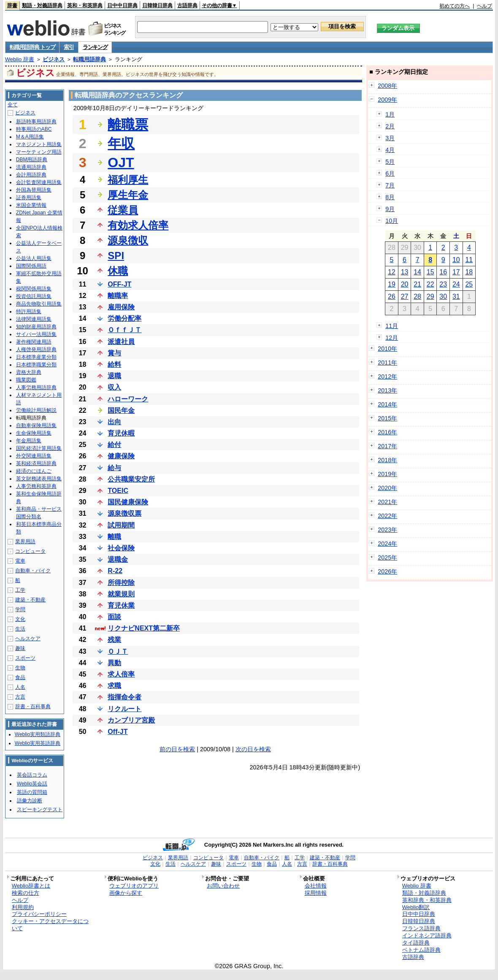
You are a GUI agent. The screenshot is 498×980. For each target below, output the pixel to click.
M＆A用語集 (30, 137)
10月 (392, 221)
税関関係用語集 (34, 289)
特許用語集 (29, 311)
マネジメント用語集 (39, 144)
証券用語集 (29, 198)
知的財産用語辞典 (36, 327)
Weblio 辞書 (20, 59)
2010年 (387, 349)
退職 (114, 376)
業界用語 (25, 541)
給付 (114, 445)
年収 (121, 143)
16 (443, 272)
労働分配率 (124, 318)
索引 (69, 47)
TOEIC (118, 491)
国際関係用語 (31, 266)
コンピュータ (30, 551)
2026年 (387, 571)
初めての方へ (455, 6)
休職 (118, 271)
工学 (20, 590)
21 (417, 284)
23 (443, 284)
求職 (114, 686)
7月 (390, 185)
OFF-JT (119, 284)
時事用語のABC (34, 129)
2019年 (387, 474)
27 (405, 296)
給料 (114, 364)
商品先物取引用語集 (39, 304)
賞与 (114, 353)
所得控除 (121, 583)
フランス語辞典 (421, 928)
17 (456, 272)
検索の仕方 (26, 893)
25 (469, 284)
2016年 (387, 432)
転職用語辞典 (89, 59)
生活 (20, 629)
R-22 (115, 571)
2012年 (387, 376)
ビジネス (54, 59)
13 (405, 272)
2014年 (387, 404)
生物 (20, 668)
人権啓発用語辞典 (36, 349)
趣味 (20, 648)
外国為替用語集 (34, 190)
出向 (114, 422)
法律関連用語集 (34, 319)
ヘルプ (484, 6)
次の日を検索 (253, 749)
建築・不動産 (30, 600)
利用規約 (23, 907)
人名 (20, 687)
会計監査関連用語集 (39, 182)
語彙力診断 (30, 801)
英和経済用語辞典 (36, 463)
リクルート (124, 709)
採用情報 (316, 893)
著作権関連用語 (34, 342)
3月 (390, 138)
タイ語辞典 (416, 943)
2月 (390, 126)
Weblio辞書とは (31, 886)
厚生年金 (128, 195)
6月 (390, 173)
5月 (390, 162)
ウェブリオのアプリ (134, 886)
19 (392, 284)
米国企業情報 (31, 205)
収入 (114, 387)
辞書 (12, 5)
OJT (121, 162)
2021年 (387, 502)
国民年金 (121, 410)
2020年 (387, 488)
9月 (390, 209)
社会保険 (121, 548)
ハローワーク (128, 399)
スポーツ (25, 658)
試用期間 (121, 525)
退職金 (118, 559)
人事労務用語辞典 (36, 387)
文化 (20, 619)
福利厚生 (128, 180)
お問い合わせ (223, 886)
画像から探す (126, 893)
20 (405, 284)
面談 (114, 617)
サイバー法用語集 (36, 334)
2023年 (387, 530)
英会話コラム (32, 775)
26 (392, 296)
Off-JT (118, 732)
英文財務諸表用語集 (39, 479)
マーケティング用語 (39, 152)
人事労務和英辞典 (36, 486)
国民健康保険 (128, 502)
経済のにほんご (34, 471)
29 (430, 296)
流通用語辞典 (31, 167)
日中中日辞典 (122, 5)
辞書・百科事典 (33, 707)
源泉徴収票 (124, 513)
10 (456, 260)
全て (13, 105)
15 (430, 272)
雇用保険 (121, 307)
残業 (114, 640)
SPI (116, 256)
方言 (20, 697)
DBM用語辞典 (32, 160)
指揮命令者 (124, 697)
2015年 (387, 418)
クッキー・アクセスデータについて (50, 925)
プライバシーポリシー (39, 914)
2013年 (387, 390)
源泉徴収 (128, 240)
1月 (390, 114)
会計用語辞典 (31, 175)
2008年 (387, 86)
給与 (114, 468)
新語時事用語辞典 (36, 122)
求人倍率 (121, 674)
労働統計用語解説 (36, 410)
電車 (20, 561)
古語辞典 (187, 5)
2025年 (387, 558)
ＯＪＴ (118, 651)
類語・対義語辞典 (42, 5)
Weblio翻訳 (416, 907)
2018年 (387, 460)
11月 (392, 326)
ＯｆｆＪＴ (124, 330)
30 (443, 296)
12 (392, 272)
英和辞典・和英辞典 (427, 900)
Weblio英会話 (32, 784)
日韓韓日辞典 (157, 5)
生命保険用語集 (34, 433)
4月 (390, 150)
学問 (20, 609)
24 (456, 284)
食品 (20, 677)
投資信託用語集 (34, 296)
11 (469, 260)
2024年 (387, 544)
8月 (390, 197)
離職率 (118, 296)
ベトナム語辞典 (421, 950)
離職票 (128, 125)
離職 (114, 537)
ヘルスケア (28, 639)
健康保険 (121, 456)
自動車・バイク (33, 571)
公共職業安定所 (131, 479)
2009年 (387, 100)
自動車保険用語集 (36, 425)
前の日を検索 (177, 749)
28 (417, 296)
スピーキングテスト (40, 809)
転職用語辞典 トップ (32, 47)
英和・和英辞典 (85, 5)
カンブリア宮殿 (131, 720)
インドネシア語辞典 (427, 935)
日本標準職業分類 (36, 365)
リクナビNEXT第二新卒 (144, 628)
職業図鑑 (26, 380)
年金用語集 (29, 441)
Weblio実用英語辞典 (38, 743)
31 (456, 296)
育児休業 (121, 605)
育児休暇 (121, 433)
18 (469, 272)
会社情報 (316, 886)
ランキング (95, 47)
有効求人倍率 (138, 225)
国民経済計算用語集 (39, 448)
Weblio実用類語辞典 (38, 734)
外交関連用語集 (34, 456)
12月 (392, 338)
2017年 (387, 446)
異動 (114, 663)
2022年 (387, 516)
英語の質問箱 (32, 792)
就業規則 (121, 594)
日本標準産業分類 (36, 357)
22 (430, 284)
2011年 (387, 363)
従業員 (123, 210)
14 (417, 272)
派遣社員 (121, 342)
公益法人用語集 (34, 258)
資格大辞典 (29, 372)
